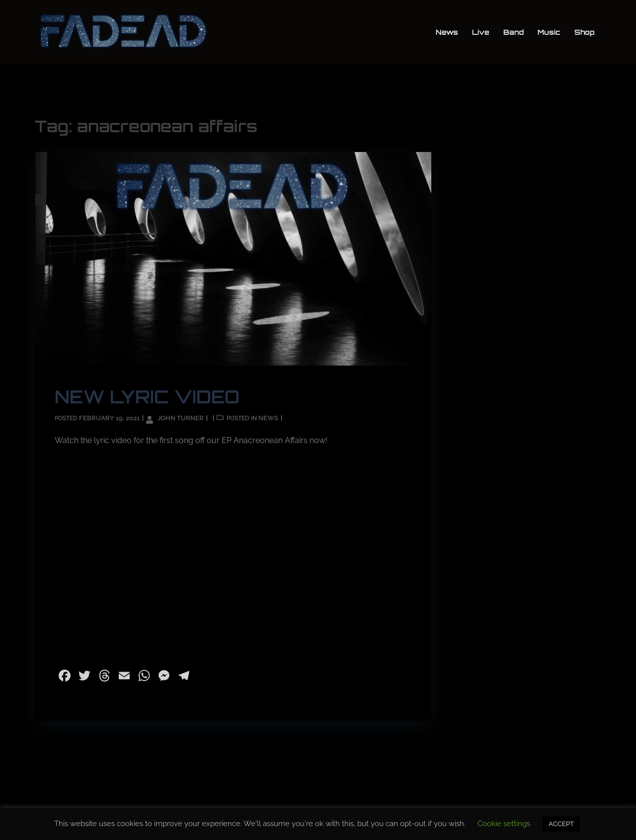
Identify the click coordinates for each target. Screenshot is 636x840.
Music (549, 32)
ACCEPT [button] (561, 824)
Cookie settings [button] (504, 824)
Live (481, 32)
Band (514, 32)
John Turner (181, 418)
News (447, 32)
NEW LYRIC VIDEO (147, 397)
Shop (584, 32)
